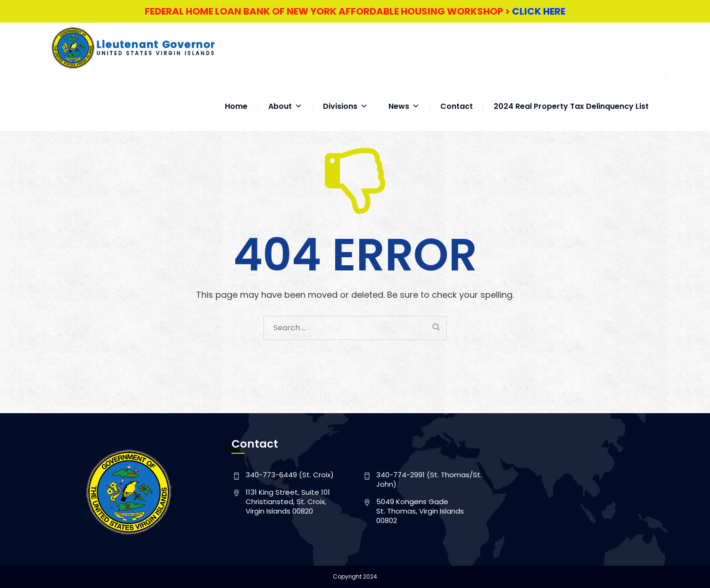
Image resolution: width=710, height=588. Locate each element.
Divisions (345, 97)
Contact (457, 97)
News (404, 97)
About (285, 97)
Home (236, 97)
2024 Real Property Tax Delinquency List (571, 97)
